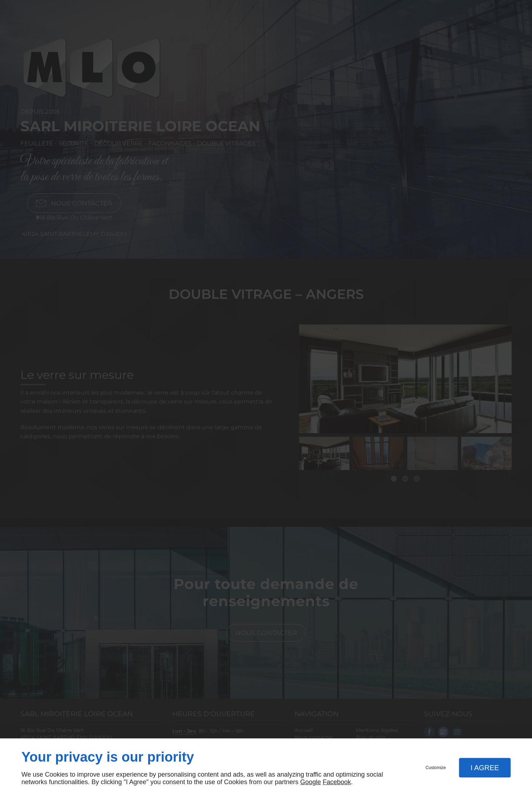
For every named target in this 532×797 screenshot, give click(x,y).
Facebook (337, 782)
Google (310, 782)
